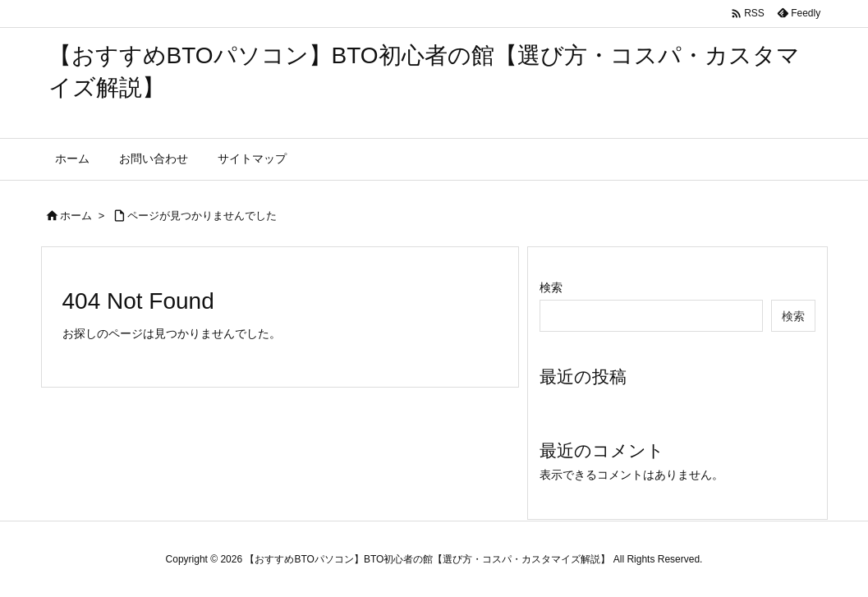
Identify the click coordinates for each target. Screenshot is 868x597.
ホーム (76, 216)
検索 (551, 287)
